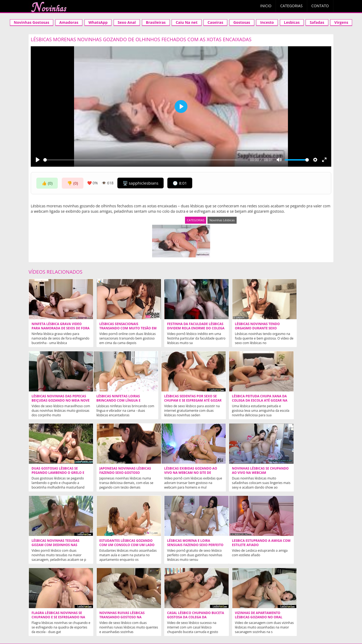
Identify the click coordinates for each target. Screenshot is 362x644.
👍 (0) (47, 183)
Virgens (341, 22)
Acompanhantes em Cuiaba (203, 613)
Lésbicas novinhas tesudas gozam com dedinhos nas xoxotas (179, 473)
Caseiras (215, 22)
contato (179, 622)
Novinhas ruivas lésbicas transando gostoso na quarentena (177, 545)
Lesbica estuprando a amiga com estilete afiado (57, 543)
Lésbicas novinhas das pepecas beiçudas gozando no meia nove (302, 328)
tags (261, 622)
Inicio (266, 6)
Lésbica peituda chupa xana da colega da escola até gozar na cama (180, 401)
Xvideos (81, 613)
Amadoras (69, 22)
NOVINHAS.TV (255, 597)
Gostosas (242, 22)
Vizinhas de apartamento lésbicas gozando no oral (302, 543)
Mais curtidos (205, 622)
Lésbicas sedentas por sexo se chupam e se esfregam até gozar (118, 401)
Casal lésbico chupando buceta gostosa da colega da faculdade (240, 545)
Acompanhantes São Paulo (263, 613)
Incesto (267, 22)
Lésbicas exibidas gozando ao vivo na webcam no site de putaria (58, 473)
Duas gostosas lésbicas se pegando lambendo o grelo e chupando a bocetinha (241, 401)
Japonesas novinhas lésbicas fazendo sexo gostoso (304, 398)
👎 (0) (72, 183)
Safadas (317, 22)
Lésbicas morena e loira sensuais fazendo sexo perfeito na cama (299, 473)
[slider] (146, 160)
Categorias (291, 6)
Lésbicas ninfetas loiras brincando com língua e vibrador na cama (54, 401)
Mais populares (237, 622)
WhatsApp (98, 22)
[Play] (38, 160)
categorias (156, 622)
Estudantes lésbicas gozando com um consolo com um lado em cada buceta (242, 473)
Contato (320, 6)
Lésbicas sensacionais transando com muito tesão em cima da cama (119, 328)
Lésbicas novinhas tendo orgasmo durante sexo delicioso (239, 328)
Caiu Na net (187, 22)
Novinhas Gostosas (32, 22)
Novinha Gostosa (114, 613)
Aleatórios (105, 622)
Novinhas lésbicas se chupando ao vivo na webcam (112, 473)
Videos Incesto (154, 613)
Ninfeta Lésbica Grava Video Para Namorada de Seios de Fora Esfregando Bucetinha (57, 328)
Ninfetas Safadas (179, 583)
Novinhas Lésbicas (222, 220)
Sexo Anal (127, 22)
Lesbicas (292, 22)
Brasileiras (156, 22)
